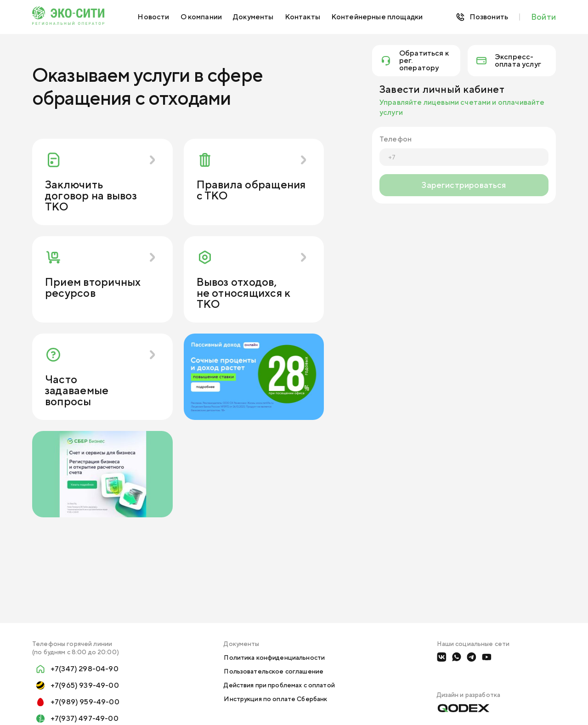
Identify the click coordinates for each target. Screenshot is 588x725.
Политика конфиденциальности (274, 657)
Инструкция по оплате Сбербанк (275, 699)
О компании (201, 17)
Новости (153, 17)
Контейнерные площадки (377, 17)
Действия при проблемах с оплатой (279, 685)
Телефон (396, 139)
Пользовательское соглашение (274, 671)
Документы (253, 17)
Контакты (302, 17)
